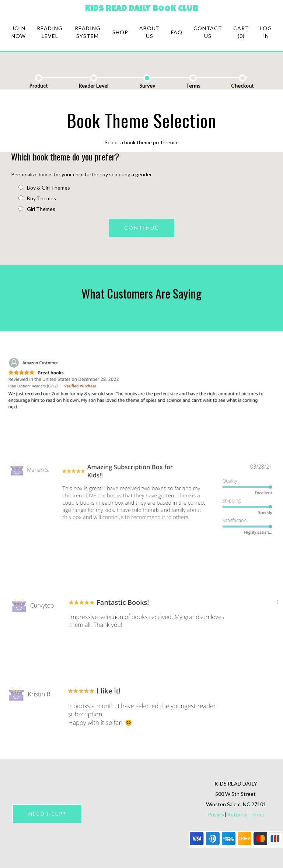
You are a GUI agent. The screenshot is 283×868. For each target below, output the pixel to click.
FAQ (177, 32)
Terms (256, 814)
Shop (120, 32)
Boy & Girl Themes (44, 188)
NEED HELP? (47, 814)
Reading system (88, 32)
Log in (266, 32)
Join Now (19, 32)
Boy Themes (37, 198)
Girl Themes (37, 209)
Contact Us (208, 32)
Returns (237, 814)
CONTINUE (141, 228)
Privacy (216, 814)
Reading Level (50, 32)
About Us (150, 32)
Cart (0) (241, 32)
